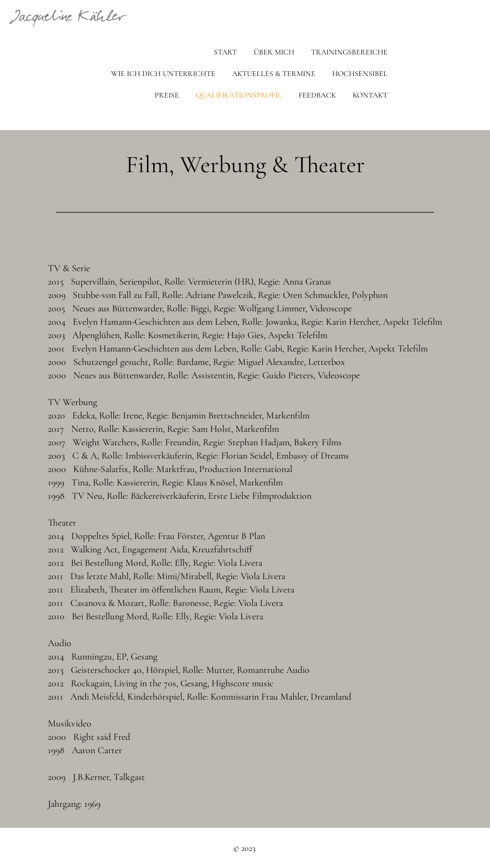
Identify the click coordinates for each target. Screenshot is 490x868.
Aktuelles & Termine (274, 74)
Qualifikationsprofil (239, 95)
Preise (167, 95)
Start (225, 52)
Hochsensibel (360, 74)
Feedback (317, 95)
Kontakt (370, 95)
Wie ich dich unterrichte (163, 74)
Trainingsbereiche (349, 52)
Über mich (274, 52)
